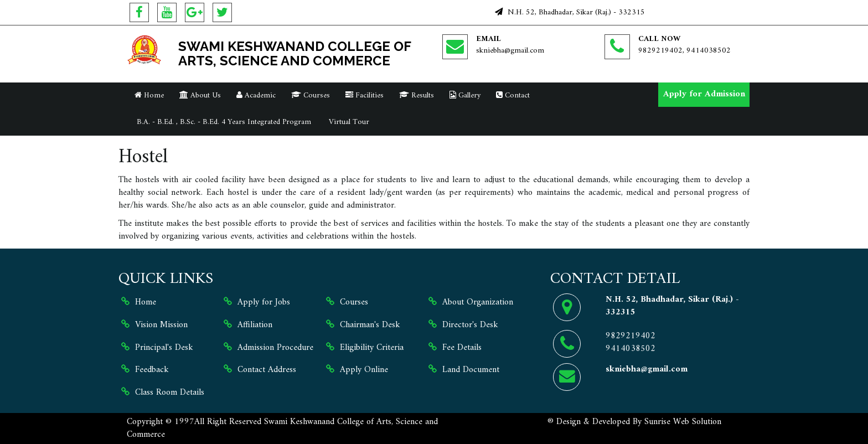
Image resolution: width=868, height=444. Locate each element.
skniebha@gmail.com (510, 51)
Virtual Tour (348, 122)
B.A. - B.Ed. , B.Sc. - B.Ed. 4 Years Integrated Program (223, 122)
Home (149, 95)
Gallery (465, 95)
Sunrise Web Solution (683, 422)
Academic (256, 95)
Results (417, 95)
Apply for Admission (704, 94)
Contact (513, 95)
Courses (311, 95)
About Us (200, 95)
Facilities (365, 95)
